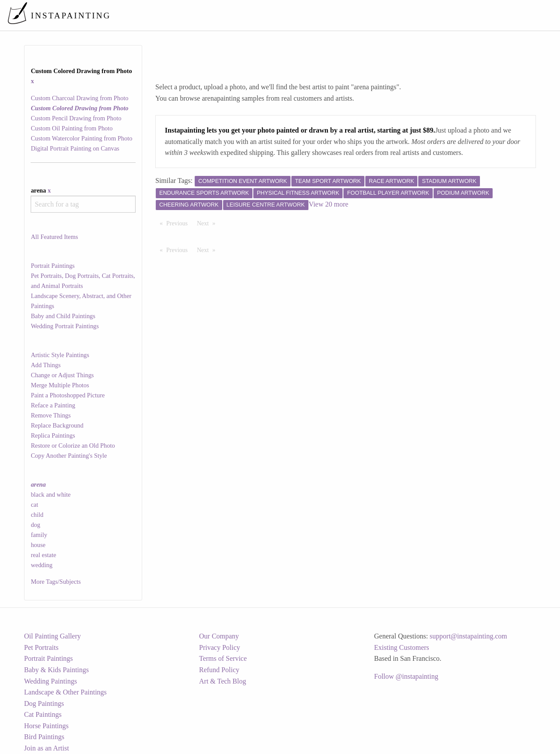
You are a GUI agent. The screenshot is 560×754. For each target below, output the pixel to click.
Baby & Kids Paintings (56, 670)
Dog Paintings (44, 703)
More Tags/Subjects (56, 582)
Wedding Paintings (51, 681)
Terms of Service (223, 658)
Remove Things (51, 415)
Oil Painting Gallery (52, 636)
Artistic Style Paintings (60, 355)
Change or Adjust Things (62, 375)
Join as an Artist (47, 748)
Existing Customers (402, 647)
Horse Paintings (46, 726)
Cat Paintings (43, 714)
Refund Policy (219, 670)
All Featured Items (54, 237)
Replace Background (57, 425)
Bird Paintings (44, 737)
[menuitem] (369, 15)
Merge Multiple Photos (60, 385)
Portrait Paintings (52, 266)
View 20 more (329, 204)
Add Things (45, 365)
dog (35, 525)
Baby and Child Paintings (63, 316)
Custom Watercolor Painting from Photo (81, 138)
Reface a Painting (53, 405)
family (39, 535)
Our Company (219, 636)
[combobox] (83, 204)
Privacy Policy (220, 647)
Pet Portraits (41, 647)
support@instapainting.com (468, 636)
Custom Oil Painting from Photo (72, 128)
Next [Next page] (208, 223)
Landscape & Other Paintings (65, 692)
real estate (43, 555)
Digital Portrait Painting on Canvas (75, 148)
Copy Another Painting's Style (69, 456)
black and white (51, 494)
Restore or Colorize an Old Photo (73, 445)
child (37, 515)
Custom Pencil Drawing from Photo (76, 118)
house (38, 545)
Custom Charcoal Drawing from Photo (79, 98)
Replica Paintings (53, 435)
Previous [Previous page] (179, 223)
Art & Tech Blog (222, 681)
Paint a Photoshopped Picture (68, 395)
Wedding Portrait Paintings (65, 326)
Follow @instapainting (406, 676)
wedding (42, 565)
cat (34, 505)
